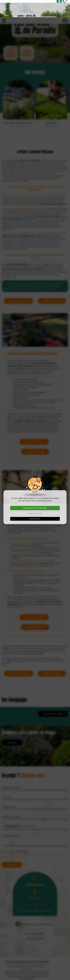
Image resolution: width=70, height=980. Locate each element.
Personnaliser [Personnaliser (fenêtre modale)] (35, 502)
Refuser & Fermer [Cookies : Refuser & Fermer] (35, 496)
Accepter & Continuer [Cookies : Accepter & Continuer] (35, 491)
